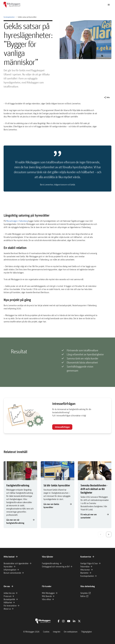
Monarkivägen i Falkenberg (17, 221)
